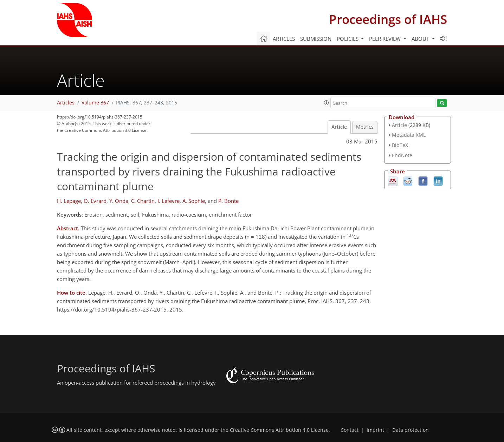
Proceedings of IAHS (388, 19)
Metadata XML (409, 135)
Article (339, 127)
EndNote (402, 155)
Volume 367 (95, 103)
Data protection (411, 430)
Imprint (375, 430)
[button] (327, 103)
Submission (316, 39)
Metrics (365, 127)
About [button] (421, 39)
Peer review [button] (386, 39)
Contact (350, 430)
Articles (284, 39)
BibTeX (400, 145)
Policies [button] (348, 39)
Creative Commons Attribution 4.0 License (279, 430)
